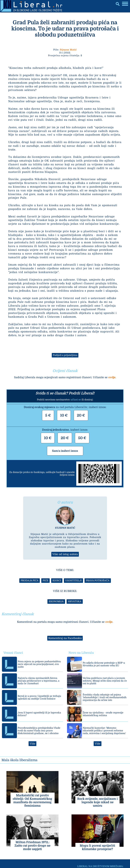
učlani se (76, 400)
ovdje (112, 377)
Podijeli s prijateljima (65, 355)
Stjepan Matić (68, 50)
